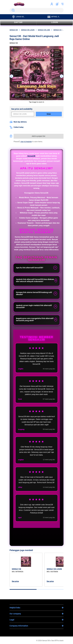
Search (13, 10)
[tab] (23, 589)
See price (15, 581)
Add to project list (39, 136)
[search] (37, 10)
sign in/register (26, 142)
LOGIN (55, 22)
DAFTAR (18, 22)
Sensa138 (31, 156)
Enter (49, 114)
